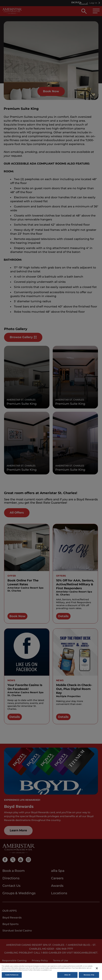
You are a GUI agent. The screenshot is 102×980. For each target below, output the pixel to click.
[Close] (97, 971)
